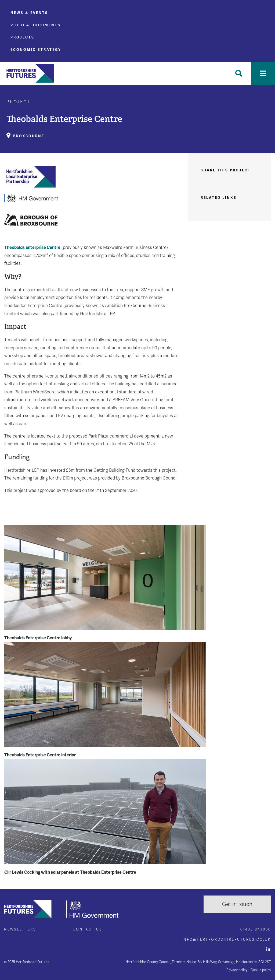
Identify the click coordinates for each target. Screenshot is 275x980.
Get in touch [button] (237, 904)
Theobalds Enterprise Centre (32, 247)
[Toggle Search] (239, 73)
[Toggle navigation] (263, 73)
